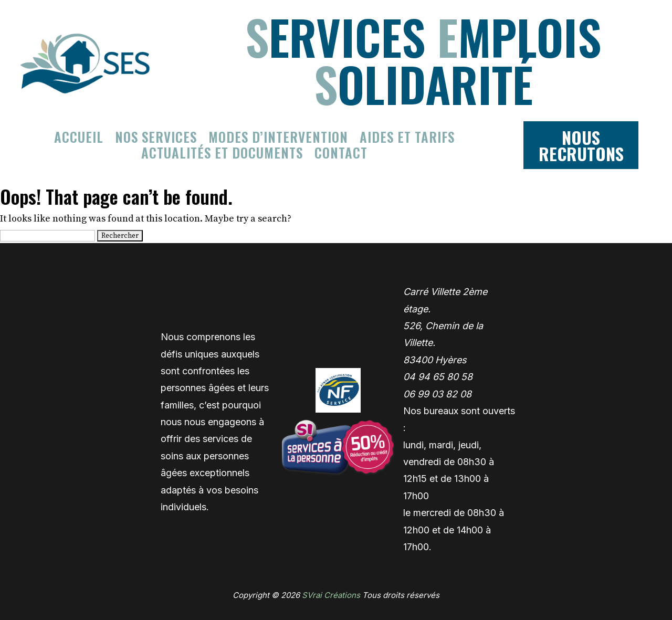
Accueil (79, 139)
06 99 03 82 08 (437, 394)
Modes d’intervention (278, 139)
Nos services (156, 139)
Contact (341, 155)
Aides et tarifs (407, 139)
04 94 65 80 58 (438, 377)
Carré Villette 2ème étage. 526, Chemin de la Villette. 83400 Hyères (445, 326)
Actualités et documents (222, 155)
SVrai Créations (331, 595)
